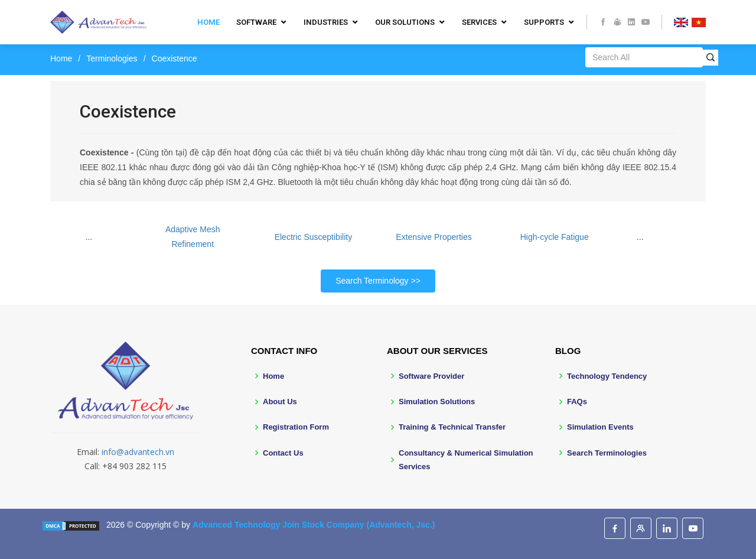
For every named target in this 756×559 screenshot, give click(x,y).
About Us (280, 402)
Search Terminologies (607, 453)
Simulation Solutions (437, 402)
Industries (326, 22)
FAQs (577, 402)
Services (479, 22)
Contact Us (283, 453)
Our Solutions (405, 22)
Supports (544, 22)
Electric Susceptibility (314, 237)
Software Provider (431, 376)
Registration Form (296, 427)
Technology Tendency (607, 376)
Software (256, 22)
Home (208, 22)
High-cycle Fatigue (555, 237)
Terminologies (112, 58)
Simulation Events (600, 427)
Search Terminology (372, 281)
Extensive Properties (434, 237)
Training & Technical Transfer (452, 427)
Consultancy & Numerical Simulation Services (466, 460)
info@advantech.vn (138, 452)
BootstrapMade (121, 543)
